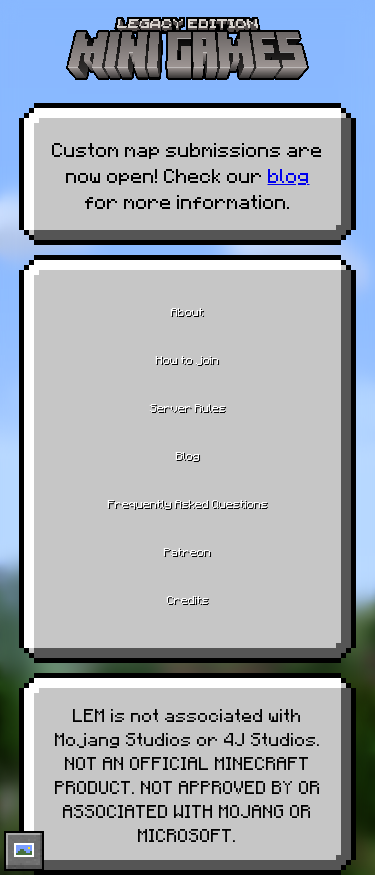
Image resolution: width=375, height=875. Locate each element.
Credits (188, 598)
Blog (188, 454)
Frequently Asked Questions (188, 502)
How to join (187, 358)
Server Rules (188, 406)
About (187, 310)
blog (289, 174)
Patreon (187, 550)
